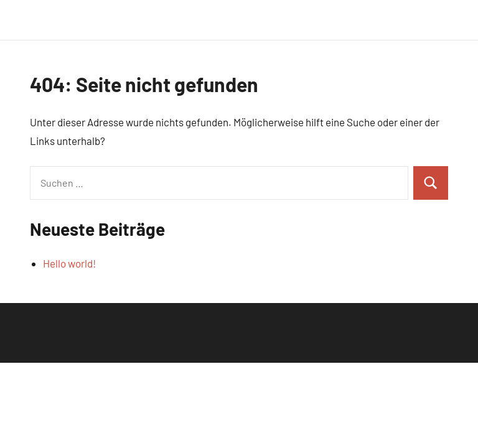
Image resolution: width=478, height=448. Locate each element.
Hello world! (69, 263)
